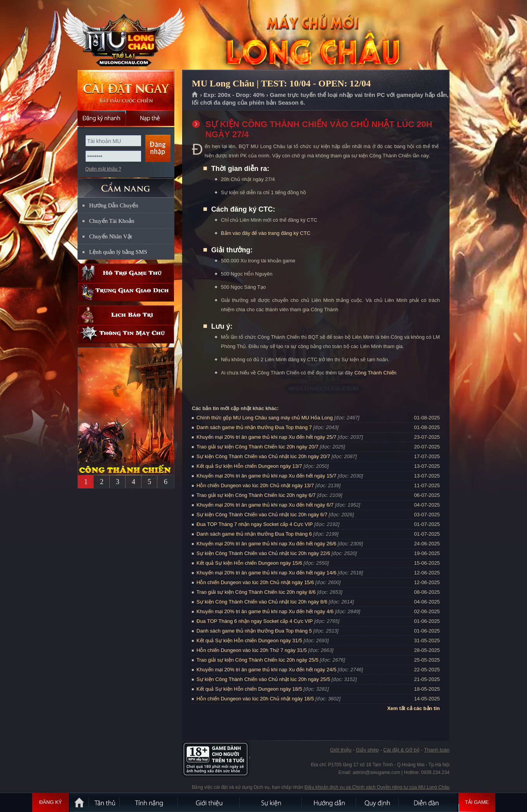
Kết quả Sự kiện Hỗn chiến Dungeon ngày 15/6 (249, 563)
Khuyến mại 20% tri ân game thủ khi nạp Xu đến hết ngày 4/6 (265, 611)
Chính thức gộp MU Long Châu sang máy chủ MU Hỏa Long (265, 418)
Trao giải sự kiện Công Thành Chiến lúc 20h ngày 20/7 (257, 447)
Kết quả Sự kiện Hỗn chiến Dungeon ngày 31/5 (249, 640)
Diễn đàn (428, 802)
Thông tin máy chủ (126, 334)
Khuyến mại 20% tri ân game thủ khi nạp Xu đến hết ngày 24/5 (266, 670)
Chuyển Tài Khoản (112, 221)
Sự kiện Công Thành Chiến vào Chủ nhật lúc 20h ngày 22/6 (263, 553)
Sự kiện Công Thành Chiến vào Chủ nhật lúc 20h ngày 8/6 (262, 602)
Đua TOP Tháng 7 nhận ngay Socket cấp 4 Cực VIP (255, 524)
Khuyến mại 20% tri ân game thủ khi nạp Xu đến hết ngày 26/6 (266, 544)
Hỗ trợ (126, 273)
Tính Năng (149, 802)
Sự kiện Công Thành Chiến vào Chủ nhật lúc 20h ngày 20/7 (263, 456)
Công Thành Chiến (375, 373)
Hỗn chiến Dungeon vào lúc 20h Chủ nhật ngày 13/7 (255, 485)
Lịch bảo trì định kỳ (126, 315)
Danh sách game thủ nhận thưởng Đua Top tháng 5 (254, 631)
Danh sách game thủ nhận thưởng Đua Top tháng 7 (254, 427)
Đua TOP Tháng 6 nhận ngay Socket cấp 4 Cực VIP (255, 621)
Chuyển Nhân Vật (111, 236)
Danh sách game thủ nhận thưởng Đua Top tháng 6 (254, 534)
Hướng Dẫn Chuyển (114, 205)
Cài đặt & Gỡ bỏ (401, 750)
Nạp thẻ (150, 118)
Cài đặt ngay (126, 90)
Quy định (378, 802)
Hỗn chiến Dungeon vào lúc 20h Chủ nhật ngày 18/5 (255, 699)
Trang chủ (195, 95)
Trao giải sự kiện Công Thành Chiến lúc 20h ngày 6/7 (256, 495)
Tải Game (477, 802)
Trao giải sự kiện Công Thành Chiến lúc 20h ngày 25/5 (257, 660)
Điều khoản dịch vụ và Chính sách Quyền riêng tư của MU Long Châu (377, 787)
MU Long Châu (126, 35)
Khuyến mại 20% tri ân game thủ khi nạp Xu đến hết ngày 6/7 (265, 505)
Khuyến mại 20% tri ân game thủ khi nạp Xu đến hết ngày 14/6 (266, 573)
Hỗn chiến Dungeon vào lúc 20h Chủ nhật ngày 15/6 (255, 582)
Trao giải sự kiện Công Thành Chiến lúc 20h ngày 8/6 (256, 592)
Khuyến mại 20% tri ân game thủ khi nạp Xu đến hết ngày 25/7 (266, 437)
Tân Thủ (105, 802)
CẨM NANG (126, 185)
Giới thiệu (340, 750)
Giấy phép (367, 750)
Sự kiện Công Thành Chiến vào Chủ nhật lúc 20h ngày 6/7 (262, 515)
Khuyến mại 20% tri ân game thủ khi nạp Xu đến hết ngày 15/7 (266, 476)
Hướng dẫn (329, 802)
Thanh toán (437, 750)
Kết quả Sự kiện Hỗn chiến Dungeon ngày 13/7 (249, 466)
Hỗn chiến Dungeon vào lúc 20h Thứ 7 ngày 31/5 (252, 650)
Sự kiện (271, 802)
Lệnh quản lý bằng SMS (118, 252)
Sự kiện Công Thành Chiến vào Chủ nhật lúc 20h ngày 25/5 (263, 679)
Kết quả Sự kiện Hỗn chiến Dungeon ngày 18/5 (249, 689)
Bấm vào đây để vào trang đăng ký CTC (266, 233)
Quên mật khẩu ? (103, 169)
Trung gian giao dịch (126, 292)
